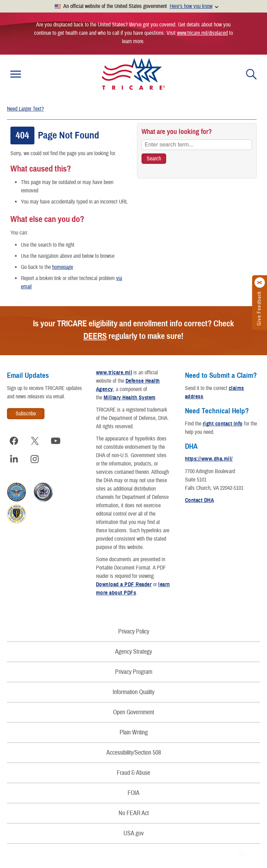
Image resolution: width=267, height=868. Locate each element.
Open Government (133, 712)
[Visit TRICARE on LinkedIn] (14, 459)
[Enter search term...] (197, 145)
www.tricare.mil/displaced (202, 33)
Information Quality (133, 692)
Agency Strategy (133, 652)
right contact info (223, 424)
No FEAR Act (134, 813)
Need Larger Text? (25, 109)
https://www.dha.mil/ (209, 459)
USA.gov (133, 833)
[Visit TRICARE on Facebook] (14, 441)
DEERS (95, 336)
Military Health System (130, 398)
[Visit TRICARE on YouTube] (56, 441)
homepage (63, 267)
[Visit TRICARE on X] (35, 441)
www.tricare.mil (114, 373)
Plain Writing (134, 732)
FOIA (133, 793)
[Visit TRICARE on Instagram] (35, 459)
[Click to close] (260, 282)
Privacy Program (134, 672)
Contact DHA (199, 500)
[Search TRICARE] (154, 159)
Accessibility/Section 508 (134, 753)
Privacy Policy (134, 632)
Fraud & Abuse (133, 773)
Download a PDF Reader (124, 584)
